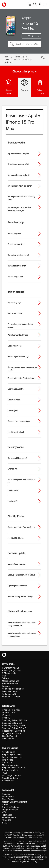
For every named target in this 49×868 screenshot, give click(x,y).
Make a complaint (10, 765)
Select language (14, 303)
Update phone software (17, 586)
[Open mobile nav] (45, 5)
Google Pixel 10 (9, 736)
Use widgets (13, 410)
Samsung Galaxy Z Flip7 (14, 726)
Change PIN (13, 469)
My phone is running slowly (19, 175)
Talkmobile (7, 815)
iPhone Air (7, 715)
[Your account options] (40, 5)
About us (6, 794)
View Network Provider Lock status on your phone (22, 635)
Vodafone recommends (13, 689)
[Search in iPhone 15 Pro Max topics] (24, 44)
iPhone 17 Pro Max (11, 710)
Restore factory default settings (21, 597)
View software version (17, 564)
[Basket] (30, 5)
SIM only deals (9, 673)
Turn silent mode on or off (18, 255)
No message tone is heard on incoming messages (20, 209)
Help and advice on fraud (14, 768)
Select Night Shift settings (18, 357)
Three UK (7, 820)
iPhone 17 (7, 718)
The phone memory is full (18, 164)
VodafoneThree (9, 818)
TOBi (4, 773)
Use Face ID (12, 501)
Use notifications (15, 346)
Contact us (7, 762)
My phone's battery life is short (20, 186)
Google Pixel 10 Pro (11, 733)
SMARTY (6, 823)
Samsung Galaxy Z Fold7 (14, 728)
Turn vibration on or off (17, 266)
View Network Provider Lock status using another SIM (22, 624)
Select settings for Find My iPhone (21, 527)
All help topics (9, 752)
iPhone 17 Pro (9, 713)
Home (7, 57)
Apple (7, 60)
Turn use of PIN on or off (17, 458)
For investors (8, 797)
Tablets (5, 678)
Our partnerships (10, 810)
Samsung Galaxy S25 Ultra (15, 720)
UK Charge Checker (11, 775)
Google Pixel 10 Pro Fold (14, 731)
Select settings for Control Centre (21, 378)
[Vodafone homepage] (4, 5)
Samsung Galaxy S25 (12, 723)
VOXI (5, 812)
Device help (19, 57)
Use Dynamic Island (16, 432)
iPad (4, 676)
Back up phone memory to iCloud (21, 575)
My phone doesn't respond (19, 154)
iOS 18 (30, 36)
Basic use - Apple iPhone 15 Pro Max (23, 122)
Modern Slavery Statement (14, 802)
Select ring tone (14, 234)
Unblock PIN (13, 491)
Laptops (6, 686)
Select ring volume (16, 277)
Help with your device (12, 755)
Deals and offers (10, 691)
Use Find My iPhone (16, 538)
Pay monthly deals (11, 668)
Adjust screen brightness (18, 335)
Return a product (10, 770)
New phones (8, 739)
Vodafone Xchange (11, 697)
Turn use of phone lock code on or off (21, 481)
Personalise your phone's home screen (21, 326)
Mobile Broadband (11, 681)
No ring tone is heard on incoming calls (21, 198)
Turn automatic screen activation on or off (22, 369)
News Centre (8, 799)
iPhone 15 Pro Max (22, 60)
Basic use (8, 62)
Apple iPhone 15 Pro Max (30, 23)
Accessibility (8, 781)
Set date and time (15, 313)
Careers (6, 804)
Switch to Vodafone (11, 807)
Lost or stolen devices (12, 757)
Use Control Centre (16, 389)
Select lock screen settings (19, 421)
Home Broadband (10, 684)
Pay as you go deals (11, 671)
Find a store (8, 760)
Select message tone (16, 244)
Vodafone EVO (9, 694)
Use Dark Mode (14, 400)
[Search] (35, 5)
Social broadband (10, 778)
